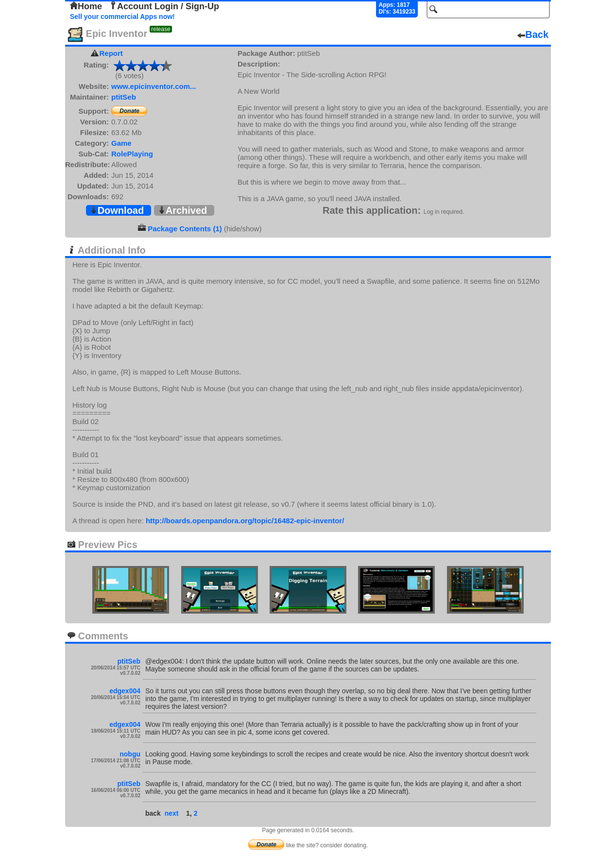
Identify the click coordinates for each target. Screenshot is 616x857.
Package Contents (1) (185, 229)
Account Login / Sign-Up (164, 6)
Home (86, 6)
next (172, 813)
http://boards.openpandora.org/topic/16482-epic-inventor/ (245, 521)
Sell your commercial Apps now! (122, 17)
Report (111, 53)
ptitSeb (124, 97)
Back (533, 34)
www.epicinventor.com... (154, 86)
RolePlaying (132, 154)
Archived (183, 210)
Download (117, 210)
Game (121, 143)
